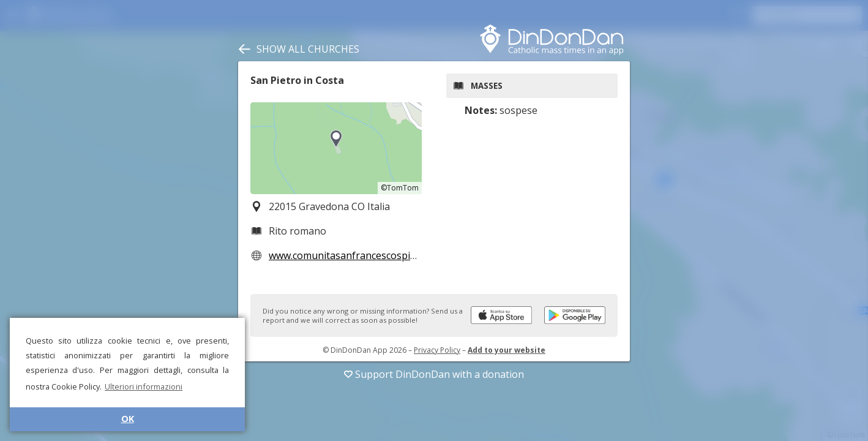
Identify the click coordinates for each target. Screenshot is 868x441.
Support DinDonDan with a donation (434, 374)
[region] (336, 148)
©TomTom (400, 188)
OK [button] (128, 419)
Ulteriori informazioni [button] (144, 386)
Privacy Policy (437, 350)
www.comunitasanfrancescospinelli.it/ (355, 255)
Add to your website (507, 350)
